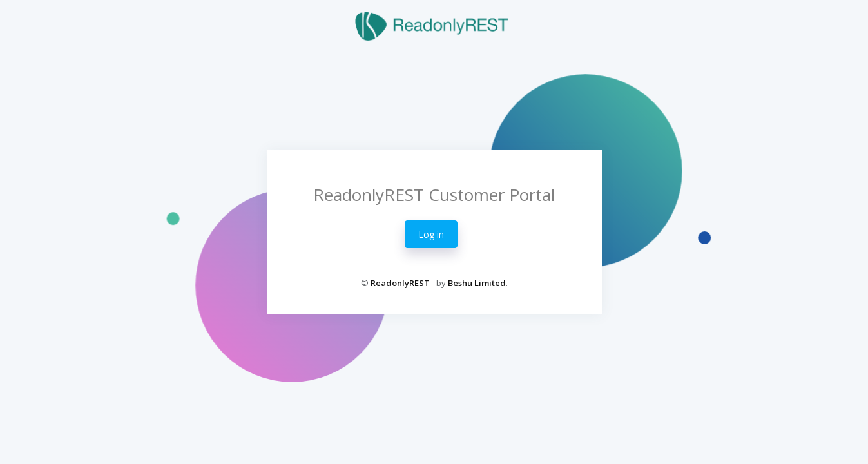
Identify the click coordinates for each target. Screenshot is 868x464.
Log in (431, 234)
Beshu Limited (477, 283)
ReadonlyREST (400, 283)
